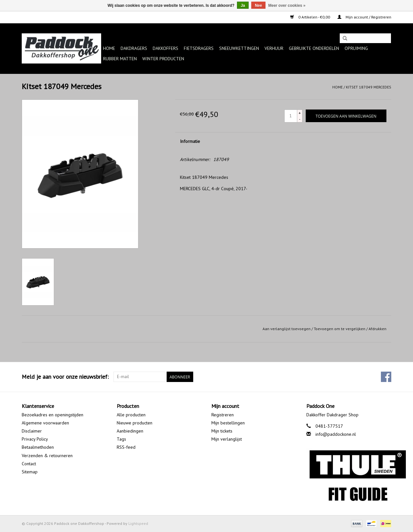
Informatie (190, 141)
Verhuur (274, 48)
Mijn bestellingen (228, 423)
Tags (121, 439)
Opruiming (356, 48)
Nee (258, 6)
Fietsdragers (199, 48)
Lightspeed (138, 523)
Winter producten (163, 59)
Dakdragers (134, 48)
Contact (29, 464)
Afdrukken (378, 329)
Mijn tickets (222, 431)
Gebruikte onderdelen (314, 48)
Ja (243, 6)
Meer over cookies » (287, 6)
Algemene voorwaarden (45, 423)
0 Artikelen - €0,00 (311, 17)
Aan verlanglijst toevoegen (287, 329)
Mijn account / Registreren (364, 17)
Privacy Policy (35, 439)
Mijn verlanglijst (227, 439)
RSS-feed (126, 447)
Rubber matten (120, 59)
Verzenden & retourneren (47, 456)
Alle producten (131, 415)
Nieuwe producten (135, 423)
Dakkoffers (165, 48)
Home (109, 48)
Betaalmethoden (38, 447)
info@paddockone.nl (336, 434)
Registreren (223, 415)
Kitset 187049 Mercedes (369, 87)
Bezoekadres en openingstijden (53, 415)
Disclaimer (32, 431)
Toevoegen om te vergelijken (340, 329)
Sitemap (30, 472)
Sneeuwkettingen (239, 48)
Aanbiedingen (130, 431)
